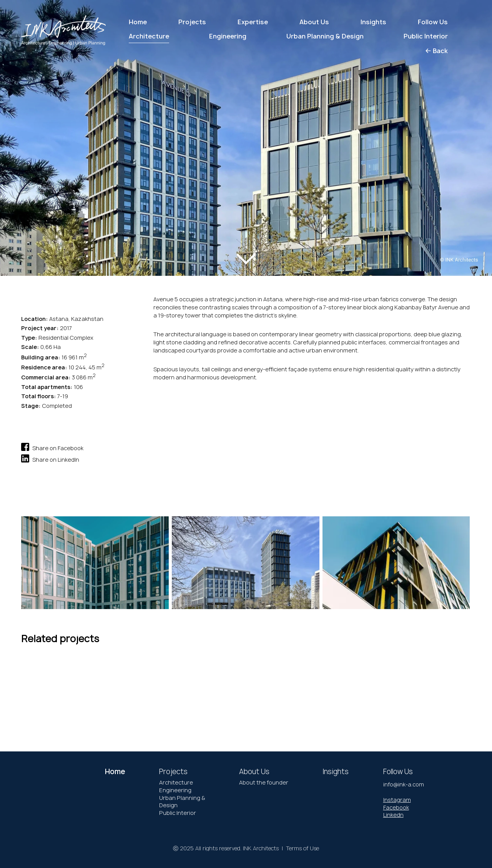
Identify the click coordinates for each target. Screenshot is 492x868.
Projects (192, 22)
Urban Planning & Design (182, 802)
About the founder (264, 782)
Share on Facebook (52, 447)
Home (138, 22)
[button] (34, 129)
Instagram (397, 800)
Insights (373, 22)
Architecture (176, 782)
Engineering (175, 790)
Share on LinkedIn (50, 458)
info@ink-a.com (404, 784)
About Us (314, 22)
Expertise (253, 22)
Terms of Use (303, 848)
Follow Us (433, 22)
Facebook (396, 807)
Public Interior (178, 813)
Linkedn (393, 815)
